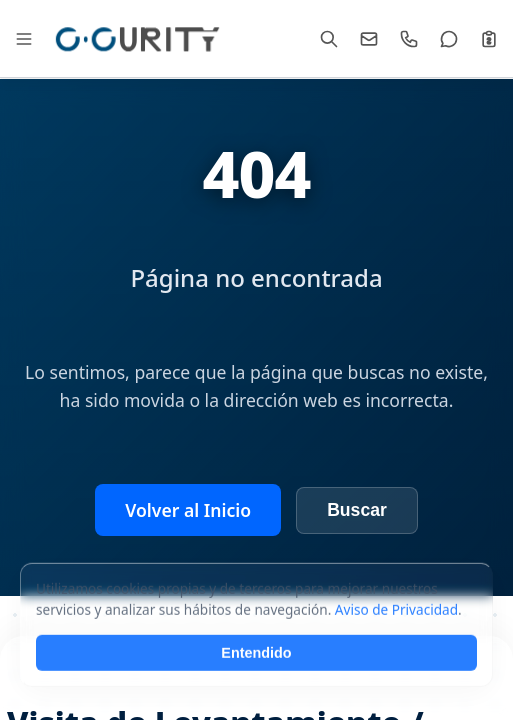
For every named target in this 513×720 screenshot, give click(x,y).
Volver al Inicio (188, 510)
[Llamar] (409, 39)
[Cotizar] (489, 39)
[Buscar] (329, 39)
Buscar (357, 510)
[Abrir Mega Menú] (24, 39)
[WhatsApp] (449, 39)
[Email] (369, 39)
